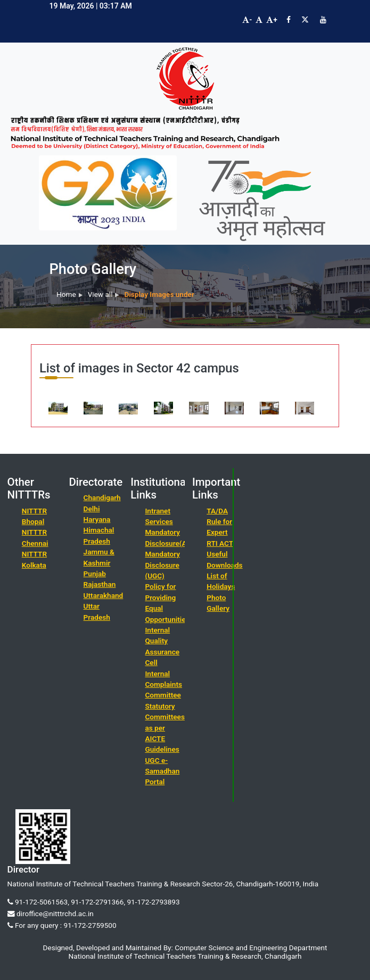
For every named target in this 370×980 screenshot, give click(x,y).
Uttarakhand (104, 595)
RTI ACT (220, 543)
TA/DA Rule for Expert (219, 522)
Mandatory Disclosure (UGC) (162, 565)
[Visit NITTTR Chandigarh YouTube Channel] (323, 20)
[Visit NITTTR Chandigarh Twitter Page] (305, 20)
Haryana (97, 519)
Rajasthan (100, 584)
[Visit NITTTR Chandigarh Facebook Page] (289, 20)
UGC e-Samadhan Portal (162, 771)
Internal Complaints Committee (163, 684)
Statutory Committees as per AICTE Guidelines (165, 728)
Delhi (92, 509)
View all (100, 294)
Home (66, 294)
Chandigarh (102, 497)
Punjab (95, 574)
